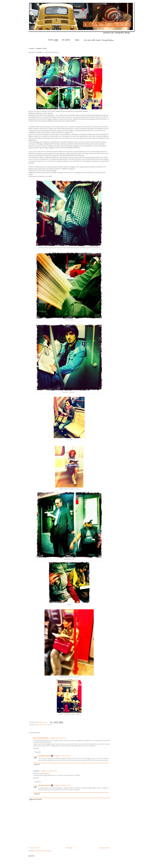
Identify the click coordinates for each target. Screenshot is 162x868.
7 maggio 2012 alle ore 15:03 (62, 786)
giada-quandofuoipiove (41, 738)
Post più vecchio (104, 848)
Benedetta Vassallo (42, 722)
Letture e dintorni (39, 725)
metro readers (48, 725)
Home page (69, 848)
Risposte (38, 752)
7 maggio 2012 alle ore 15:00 (48, 771)
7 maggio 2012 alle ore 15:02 (62, 756)
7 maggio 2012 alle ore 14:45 (57, 738)
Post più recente (34, 848)
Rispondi (36, 748)
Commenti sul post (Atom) (43, 851)
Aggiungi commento (35, 799)
